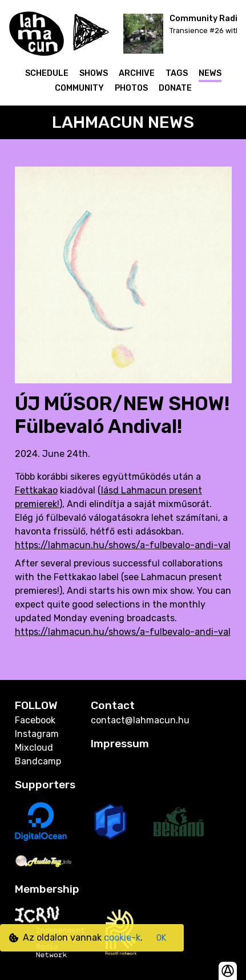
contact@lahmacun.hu (140, 720)
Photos (131, 88)
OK (161, 938)
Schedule (47, 73)
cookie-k (122, 938)
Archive (137, 73)
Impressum (120, 744)
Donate (175, 88)
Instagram (37, 734)
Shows (94, 73)
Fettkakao (36, 490)
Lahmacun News (123, 122)
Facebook (35, 720)
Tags (177, 73)
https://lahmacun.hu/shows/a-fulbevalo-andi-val (123, 545)
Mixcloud (34, 748)
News (210, 73)
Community (79, 88)
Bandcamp (38, 761)
